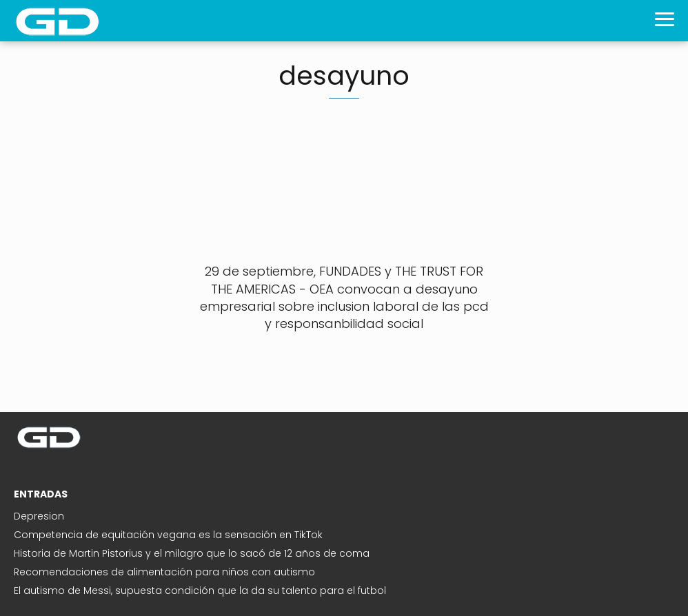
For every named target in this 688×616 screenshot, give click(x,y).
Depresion (39, 516)
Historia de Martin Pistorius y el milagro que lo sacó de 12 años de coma (192, 553)
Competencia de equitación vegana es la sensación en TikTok (168, 535)
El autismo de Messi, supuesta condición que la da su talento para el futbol (200, 591)
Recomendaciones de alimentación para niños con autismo (164, 572)
